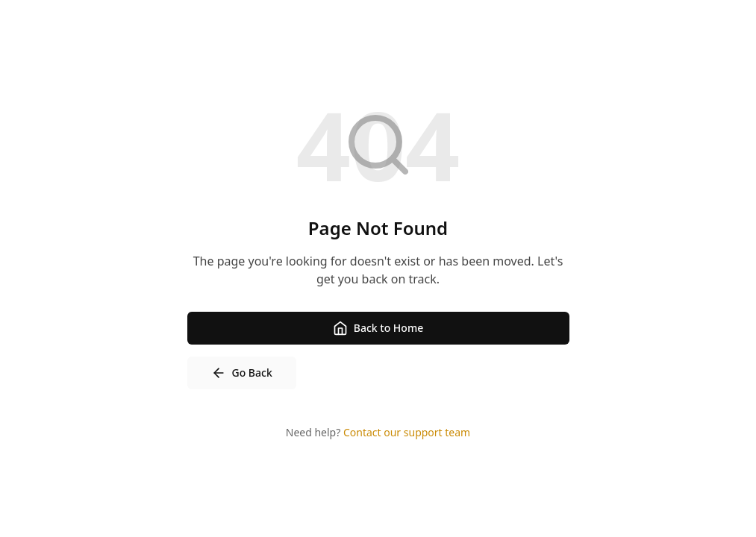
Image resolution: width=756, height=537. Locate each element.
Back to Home (378, 328)
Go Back (242, 373)
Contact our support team (407, 432)
